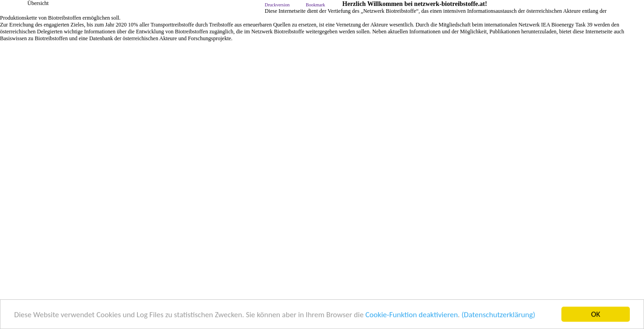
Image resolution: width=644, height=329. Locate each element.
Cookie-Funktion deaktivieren (411, 315)
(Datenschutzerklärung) (498, 315)
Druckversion (277, 5)
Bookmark (315, 5)
